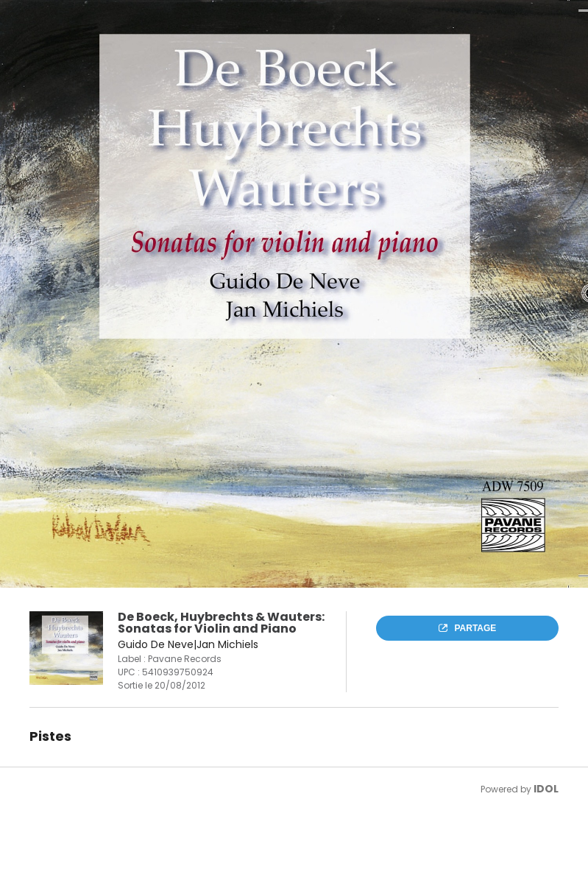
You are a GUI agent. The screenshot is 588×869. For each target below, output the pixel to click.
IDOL (546, 789)
